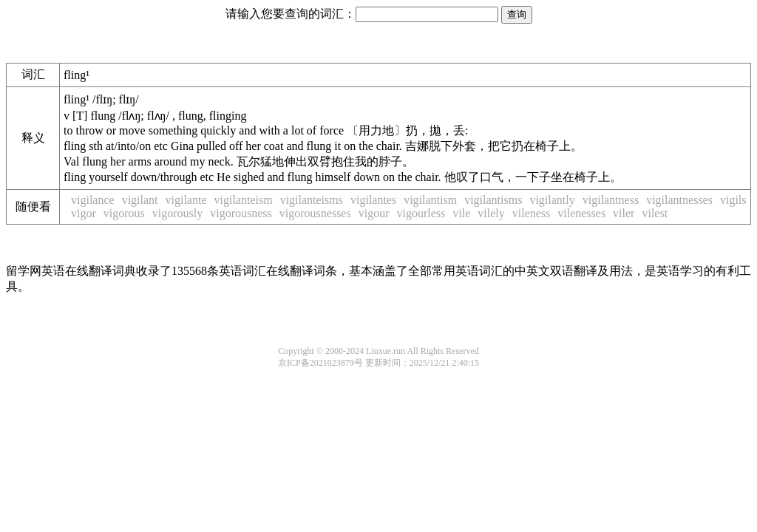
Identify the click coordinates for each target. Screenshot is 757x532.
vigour (374, 213)
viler (624, 213)
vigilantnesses (679, 200)
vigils (733, 200)
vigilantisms (493, 200)
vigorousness (241, 213)
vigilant (140, 200)
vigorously (177, 213)
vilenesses (581, 213)
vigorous (124, 213)
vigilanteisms (312, 200)
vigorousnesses (315, 213)
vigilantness (611, 200)
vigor (84, 213)
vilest (655, 213)
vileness (532, 213)
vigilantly (552, 200)
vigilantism (430, 200)
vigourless (421, 213)
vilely (491, 213)
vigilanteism (244, 200)
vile (461, 213)
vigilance (93, 200)
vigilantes (373, 200)
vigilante (186, 200)
